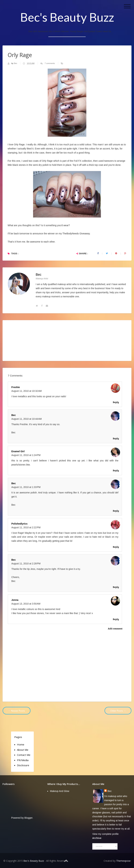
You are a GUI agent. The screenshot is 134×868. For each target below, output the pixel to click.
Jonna (15, 600)
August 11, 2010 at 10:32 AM (27, 391)
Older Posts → (118, 711)
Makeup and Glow (60, 791)
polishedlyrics (19, 524)
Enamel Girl (18, 451)
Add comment (115, 628)
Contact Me (24, 755)
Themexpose (123, 861)
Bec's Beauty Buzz (67, 17)
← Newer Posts (17, 711)
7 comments (50, 63)
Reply (116, 402)
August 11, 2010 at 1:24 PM (26, 455)
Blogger (28, 818)
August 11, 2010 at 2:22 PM (26, 527)
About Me (23, 750)
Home (21, 744)
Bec (16, 63)
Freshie (16, 387)
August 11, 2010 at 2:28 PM (26, 564)
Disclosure (23, 765)
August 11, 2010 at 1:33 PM (26, 487)
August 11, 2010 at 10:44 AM (27, 419)
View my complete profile (105, 834)
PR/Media (23, 760)
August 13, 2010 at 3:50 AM (26, 604)
